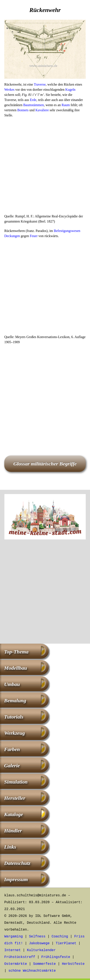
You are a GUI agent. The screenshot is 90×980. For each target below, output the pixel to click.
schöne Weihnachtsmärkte (32, 971)
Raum (66, 105)
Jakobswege (39, 943)
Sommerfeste (44, 964)
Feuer (34, 236)
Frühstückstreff (20, 957)
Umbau (12, 684)
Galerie (12, 766)
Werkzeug (14, 733)
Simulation (16, 782)
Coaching (60, 937)
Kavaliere (42, 110)
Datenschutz (17, 863)
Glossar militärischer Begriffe (45, 464)
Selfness (37, 937)
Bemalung (15, 701)
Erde (33, 100)
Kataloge (13, 814)
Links (10, 847)
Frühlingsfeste (56, 957)
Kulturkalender (41, 950)
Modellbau (16, 668)
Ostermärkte (16, 964)
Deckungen (12, 236)
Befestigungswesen (67, 231)
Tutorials (14, 717)
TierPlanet (66, 943)
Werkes (9, 90)
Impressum (16, 879)
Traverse (40, 84)
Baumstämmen (33, 105)
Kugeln (70, 90)
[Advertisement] (45, 167)
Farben (12, 749)
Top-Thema (16, 652)
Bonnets (23, 110)
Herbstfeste (73, 964)
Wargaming (13, 937)
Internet (13, 950)
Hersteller (15, 798)
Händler (13, 831)
